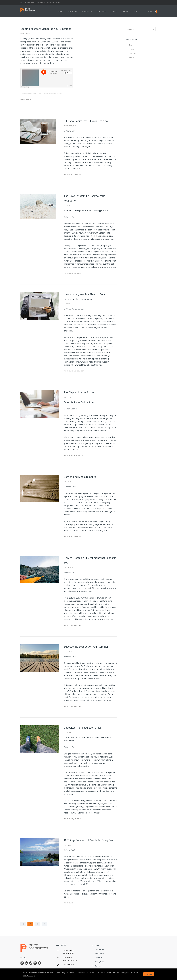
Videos (131, 57)
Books (137, 11)
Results (114, 11)
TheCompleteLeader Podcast (28, 94)
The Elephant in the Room (79, 392)
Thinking (125, 11)
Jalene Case (77, 175)
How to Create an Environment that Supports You (90, 560)
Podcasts (132, 53)
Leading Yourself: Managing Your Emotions (46, 29)
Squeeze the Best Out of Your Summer (86, 647)
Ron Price (29, 100)
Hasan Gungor (79, 371)
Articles (132, 49)
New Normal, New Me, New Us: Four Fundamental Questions (84, 297)
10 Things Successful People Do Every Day (88, 840)
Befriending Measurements (80, 477)
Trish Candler (78, 455)
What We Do (87, 11)
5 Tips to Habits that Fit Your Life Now (86, 121)
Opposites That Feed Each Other (82, 728)
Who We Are (73, 11)
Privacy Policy (100, 962)
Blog (71, 175)
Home (61, 11)
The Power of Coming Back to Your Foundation (84, 198)
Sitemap (98, 966)
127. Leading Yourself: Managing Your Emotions (49, 94)
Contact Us (99, 958)
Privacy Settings (29, 976)
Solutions (102, 11)
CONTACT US (151, 11)
